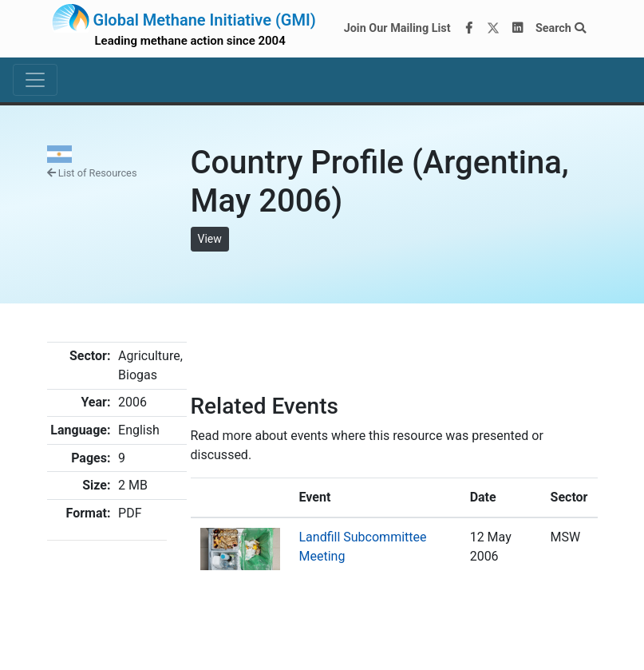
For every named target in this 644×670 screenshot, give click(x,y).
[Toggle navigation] (35, 80)
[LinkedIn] (517, 29)
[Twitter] (493, 29)
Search (561, 28)
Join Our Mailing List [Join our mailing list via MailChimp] (397, 28)
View (210, 239)
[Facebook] (468, 29)
